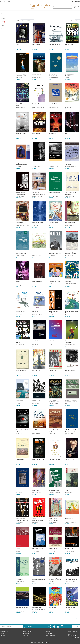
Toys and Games (46, 13)
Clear (3, 22)
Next (76, 618)
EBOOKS (77, 13)
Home (2, 18)
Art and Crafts (20, 13)
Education (69, 13)
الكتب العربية (3, 13)
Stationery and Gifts (33, 13)
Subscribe (29, 626)
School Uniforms (59, 13)
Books (11, 13)
